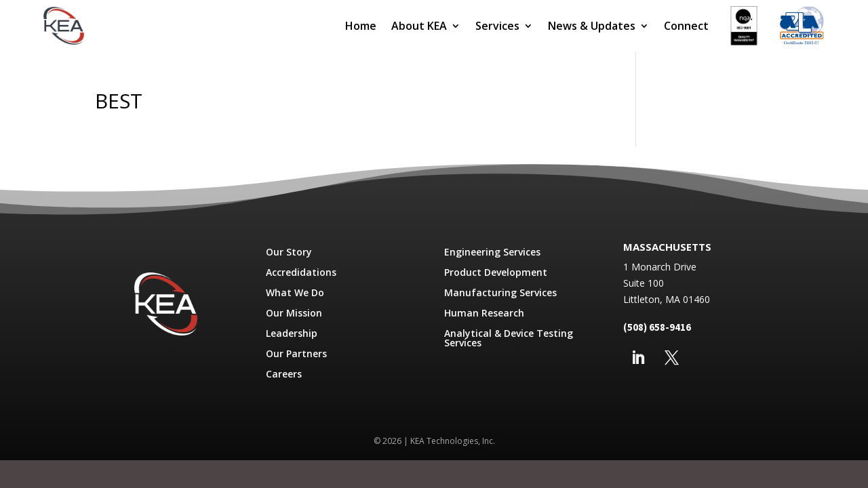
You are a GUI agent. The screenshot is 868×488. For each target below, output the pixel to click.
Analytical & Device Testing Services (509, 339)
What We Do (295, 293)
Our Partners (296, 354)
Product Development (496, 273)
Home (361, 26)
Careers (284, 375)
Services (497, 26)
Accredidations (301, 273)
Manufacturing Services (500, 293)
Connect (686, 26)
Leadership (292, 334)
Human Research (484, 314)
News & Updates (592, 26)
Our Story (289, 253)
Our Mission (294, 314)
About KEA (419, 26)
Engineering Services (492, 253)
